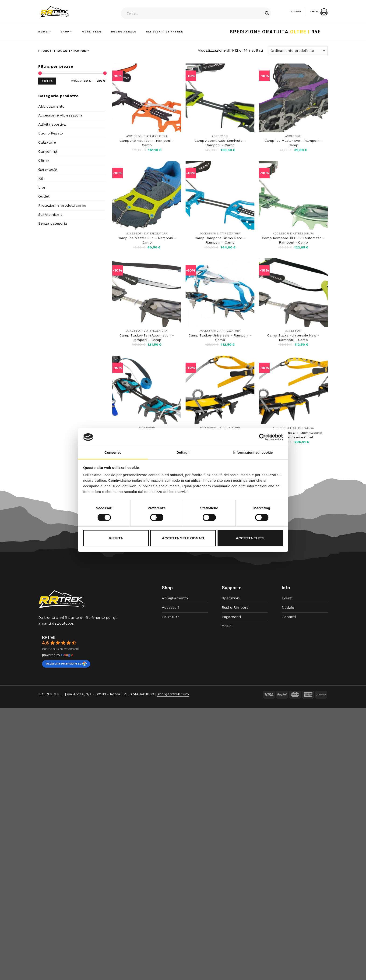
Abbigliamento (51, 106)
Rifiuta (116, 538)
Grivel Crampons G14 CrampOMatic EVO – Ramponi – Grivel (293, 435)
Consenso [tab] (113, 452)
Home (45, 32)
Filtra (47, 81)
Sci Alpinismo (50, 214)
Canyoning (48, 151)
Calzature (47, 142)
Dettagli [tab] (183, 452)
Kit (41, 178)
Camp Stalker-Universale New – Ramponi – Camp (293, 338)
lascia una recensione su (66, 664)
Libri (42, 187)
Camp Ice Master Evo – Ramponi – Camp (293, 143)
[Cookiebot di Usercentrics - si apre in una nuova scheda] (262, 437)
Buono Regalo (124, 32)
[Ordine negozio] (298, 51)
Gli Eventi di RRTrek (165, 32)
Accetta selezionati (183, 538)
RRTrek (49, 637)
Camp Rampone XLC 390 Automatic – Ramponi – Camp (293, 240)
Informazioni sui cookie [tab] (253, 452)
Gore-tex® (48, 169)
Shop (67, 32)
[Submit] (267, 14)
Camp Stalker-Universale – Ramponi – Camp (220, 338)
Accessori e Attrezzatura (60, 115)
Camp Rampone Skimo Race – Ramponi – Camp (220, 240)
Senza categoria (53, 223)
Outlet (44, 196)
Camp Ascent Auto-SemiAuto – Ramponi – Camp (220, 143)
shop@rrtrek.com (173, 694)
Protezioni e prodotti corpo (62, 205)
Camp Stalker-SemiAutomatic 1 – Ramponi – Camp (147, 338)
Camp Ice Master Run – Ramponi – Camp (147, 240)
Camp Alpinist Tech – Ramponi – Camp (147, 143)
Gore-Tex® (92, 32)
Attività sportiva (52, 124)
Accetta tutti (250, 538)
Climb (44, 160)
